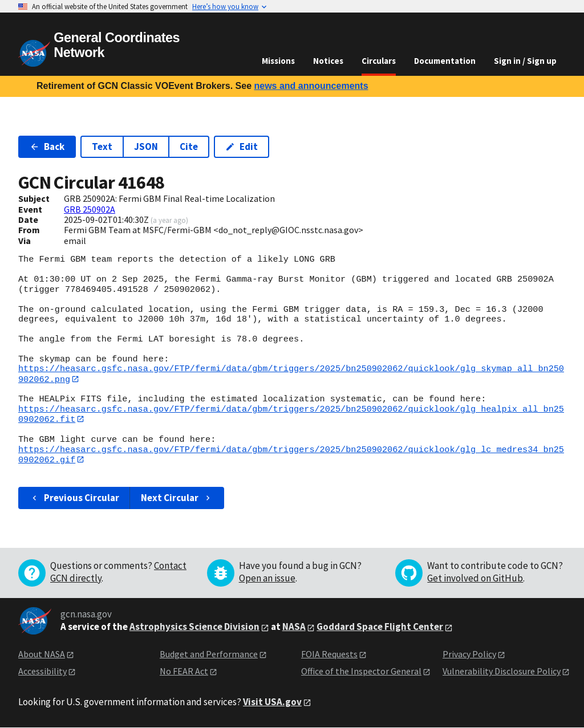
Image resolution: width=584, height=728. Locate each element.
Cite (189, 147)
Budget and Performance (209, 654)
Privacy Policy (469, 654)
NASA (294, 627)
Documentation (445, 61)
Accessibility (42, 672)
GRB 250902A (90, 209)
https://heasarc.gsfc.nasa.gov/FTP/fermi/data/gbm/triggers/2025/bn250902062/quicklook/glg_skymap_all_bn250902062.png (291, 374)
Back (47, 147)
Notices (328, 61)
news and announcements (311, 86)
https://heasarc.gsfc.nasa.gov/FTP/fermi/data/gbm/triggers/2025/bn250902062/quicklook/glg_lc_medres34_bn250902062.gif (291, 455)
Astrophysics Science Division (194, 627)
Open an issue (267, 579)
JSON (146, 147)
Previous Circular (74, 498)
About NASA (42, 654)
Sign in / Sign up (525, 61)
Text (102, 147)
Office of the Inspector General (361, 672)
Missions (278, 61)
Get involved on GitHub (475, 579)
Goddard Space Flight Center (380, 627)
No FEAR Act (184, 672)
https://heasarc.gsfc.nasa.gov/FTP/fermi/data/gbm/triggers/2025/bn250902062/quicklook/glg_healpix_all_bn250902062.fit (291, 414)
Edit (242, 147)
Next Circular (177, 498)
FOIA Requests (329, 654)
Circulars (379, 61)
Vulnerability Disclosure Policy (502, 672)
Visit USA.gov (272, 702)
